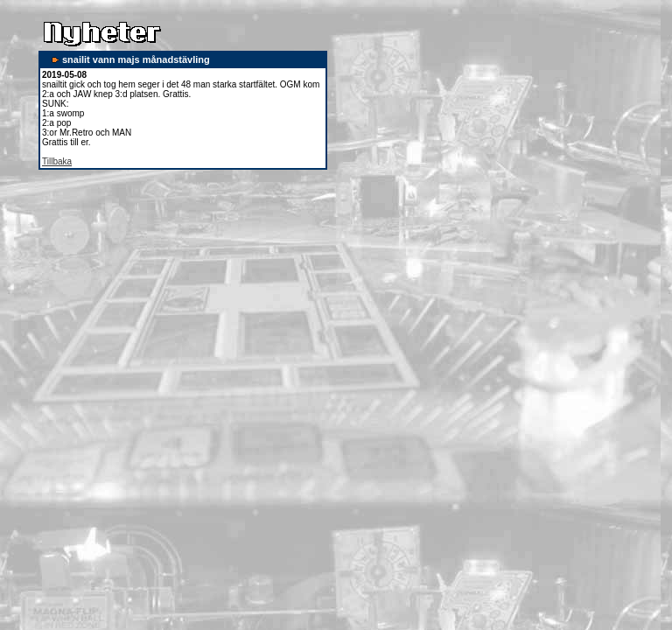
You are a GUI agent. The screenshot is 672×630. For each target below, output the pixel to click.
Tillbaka (57, 161)
